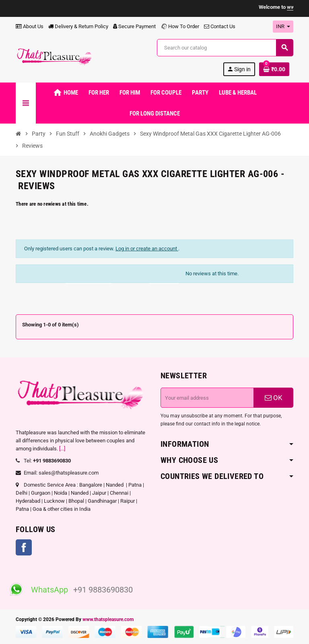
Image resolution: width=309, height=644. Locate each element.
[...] (62, 449)
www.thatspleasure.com (108, 619)
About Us (30, 26)
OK (274, 398)
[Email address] (207, 398)
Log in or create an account (147, 249)
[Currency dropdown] (283, 27)
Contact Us (220, 26)
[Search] (225, 48)
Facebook (24, 547)
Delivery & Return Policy (78, 26)
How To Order (180, 26)
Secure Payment (134, 26)
